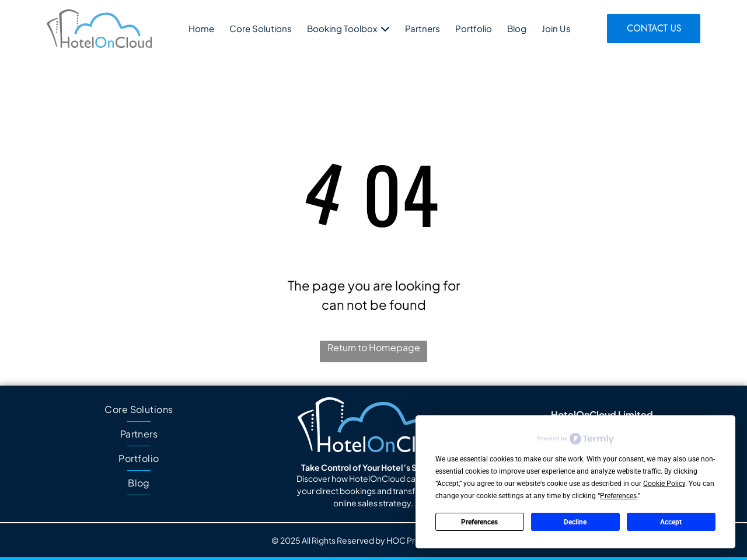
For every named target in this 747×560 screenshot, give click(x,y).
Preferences (479, 522)
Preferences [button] (618, 496)
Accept (671, 522)
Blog (517, 28)
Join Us (556, 28)
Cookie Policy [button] (664, 484)
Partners (423, 28)
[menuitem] (139, 409)
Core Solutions (261, 28)
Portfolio (474, 28)
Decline (575, 522)
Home (201, 28)
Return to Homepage (374, 347)
